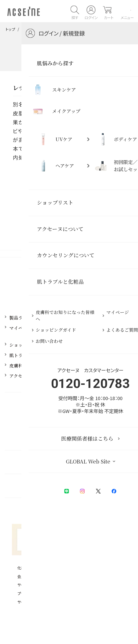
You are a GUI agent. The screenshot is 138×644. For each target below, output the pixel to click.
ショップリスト (102, 345)
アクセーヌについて (107, 318)
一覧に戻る (69, 190)
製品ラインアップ (27, 318)
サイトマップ (27, 602)
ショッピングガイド (30, 345)
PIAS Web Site (72, 615)
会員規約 (25, 576)
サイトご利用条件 (31, 585)
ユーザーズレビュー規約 (96, 576)
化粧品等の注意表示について (40, 568)
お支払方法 (87, 585)
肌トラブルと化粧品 (38, 29)
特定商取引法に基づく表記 (98, 568)
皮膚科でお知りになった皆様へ (41, 366)
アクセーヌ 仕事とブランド (37, 376)
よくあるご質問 (102, 355)
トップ (10, 29)
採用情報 (96, 376)
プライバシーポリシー (34, 593)
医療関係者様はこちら (67, 462)
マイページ (21, 328)
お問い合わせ (100, 366)
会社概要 (85, 593)
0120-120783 (69, 417)
